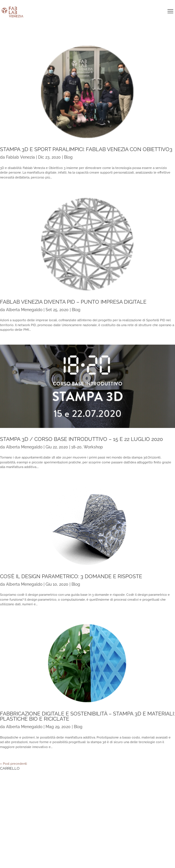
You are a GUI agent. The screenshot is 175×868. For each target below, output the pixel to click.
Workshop (93, 447)
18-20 (76, 447)
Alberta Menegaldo (24, 310)
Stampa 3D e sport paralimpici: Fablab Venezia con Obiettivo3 (86, 149)
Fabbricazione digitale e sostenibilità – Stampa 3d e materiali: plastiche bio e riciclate (87, 716)
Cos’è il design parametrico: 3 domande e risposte (71, 576)
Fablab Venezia (20, 157)
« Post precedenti (14, 764)
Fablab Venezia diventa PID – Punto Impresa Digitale (73, 302)
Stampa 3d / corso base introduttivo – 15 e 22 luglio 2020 (81, 439)
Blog (68, 157)
